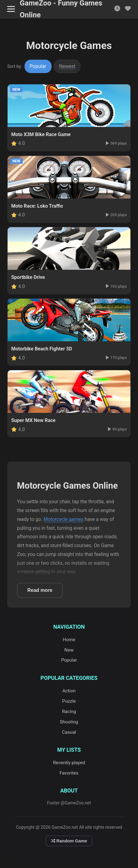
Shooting (69, 722)
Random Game (69, 841)
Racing (69, 712)
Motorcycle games (64, 519)
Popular (38, 66)
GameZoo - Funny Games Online (61, 9)
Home (69, 640)
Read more (40, 590)
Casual (69, 732)
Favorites (69, 773)
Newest (67, 66)
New (69, 650)
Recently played (69, 763)
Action (69, 691)
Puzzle (69, 701)
